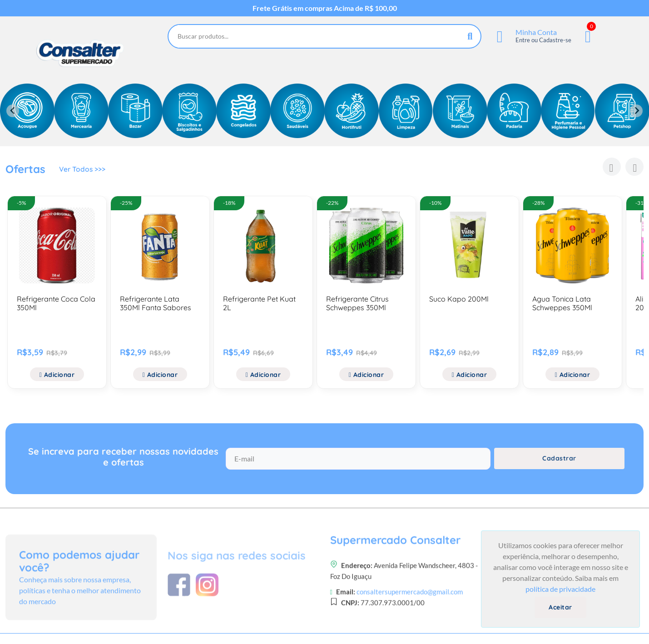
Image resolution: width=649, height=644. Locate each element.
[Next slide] (636, 111)
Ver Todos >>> (83, 170)
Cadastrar (559, 462)
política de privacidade (560, 589)
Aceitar (560, 607)
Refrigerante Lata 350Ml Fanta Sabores (156, 303)
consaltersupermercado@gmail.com (410, 625)
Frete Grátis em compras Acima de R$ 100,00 (325, 8)
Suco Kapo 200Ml (459, 299)
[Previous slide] (13, 111)
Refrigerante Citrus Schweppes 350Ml (357, 303)
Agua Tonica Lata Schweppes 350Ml (562, 303)
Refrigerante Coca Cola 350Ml (56, 303)
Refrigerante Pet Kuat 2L (259, 303)
